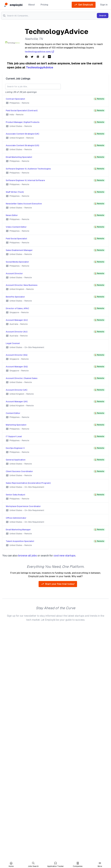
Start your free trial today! (58, 584)
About (32, 5)
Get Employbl (84, 5)
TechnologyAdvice (40, 67)
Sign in (104, 5)
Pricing (44, 5)
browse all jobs (28, 556)
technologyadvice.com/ (40, 52)
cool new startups (64, 556)
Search (103, 16)
